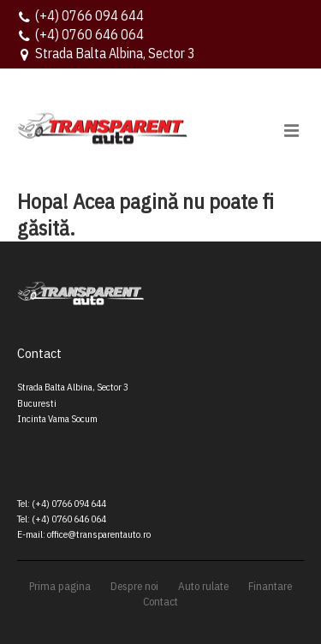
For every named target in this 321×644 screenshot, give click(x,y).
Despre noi (134, 586)
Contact (160, 602)
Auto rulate (203, 586)
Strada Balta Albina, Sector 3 (115, 53)
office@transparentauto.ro (99, 534)
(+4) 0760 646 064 (89, 34)
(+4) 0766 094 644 (89, 15)
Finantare (270, 586)
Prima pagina (60, 586)
